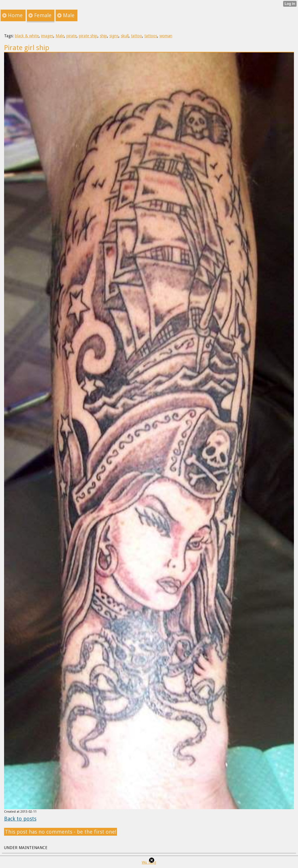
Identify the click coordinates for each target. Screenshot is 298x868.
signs (114, 36)
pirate (71, 36)
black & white (27, 36)
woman (166, 36)
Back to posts (20, 819)
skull (125, 36)
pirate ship (88, 36)
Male (60, 36)
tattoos (151, 36)
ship (103, 36)
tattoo (136, 36)
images (47, 36)
